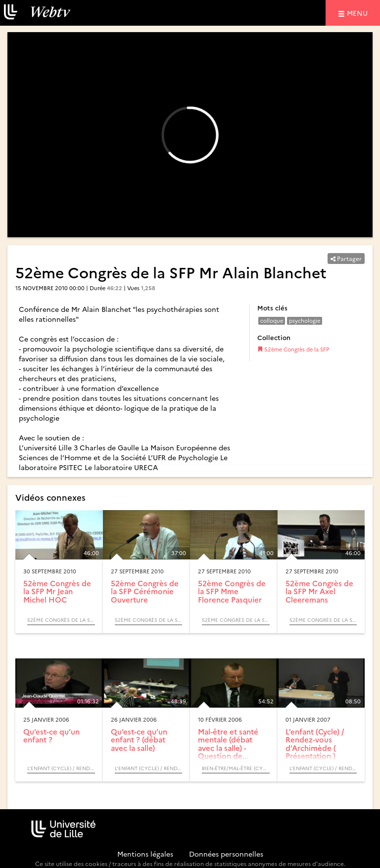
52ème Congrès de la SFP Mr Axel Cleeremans (319, 591)
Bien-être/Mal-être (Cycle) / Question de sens (236, 768)
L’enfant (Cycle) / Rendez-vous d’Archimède (61, 768)
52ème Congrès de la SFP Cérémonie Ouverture (145, 591)
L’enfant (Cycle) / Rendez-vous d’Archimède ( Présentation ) (315, 744)
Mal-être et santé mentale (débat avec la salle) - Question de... (228, 744)
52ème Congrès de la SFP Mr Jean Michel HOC (57, 591)
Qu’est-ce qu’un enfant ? (51, 736)
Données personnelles (226, 854)
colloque (272, 321)
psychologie (305, 321)
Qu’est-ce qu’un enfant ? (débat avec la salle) (139, 739)
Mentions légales (145, 854)
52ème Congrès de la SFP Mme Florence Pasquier (232, 591)
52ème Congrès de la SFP (293, 349)
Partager (346, 258)
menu (359, 13)
